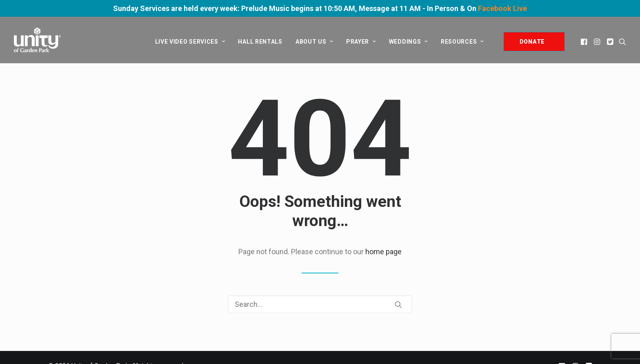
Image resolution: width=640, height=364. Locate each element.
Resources (462, 42)
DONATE (532, 42)
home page (383, 252)
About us (314, 42)
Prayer (361, 42)
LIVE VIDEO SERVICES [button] (190, 42)
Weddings (408, 42)
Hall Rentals (260, 42)
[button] (585, 42)
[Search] (320, 304)
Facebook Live (502, 8)
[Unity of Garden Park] (37, 40)
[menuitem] (190, 42)
